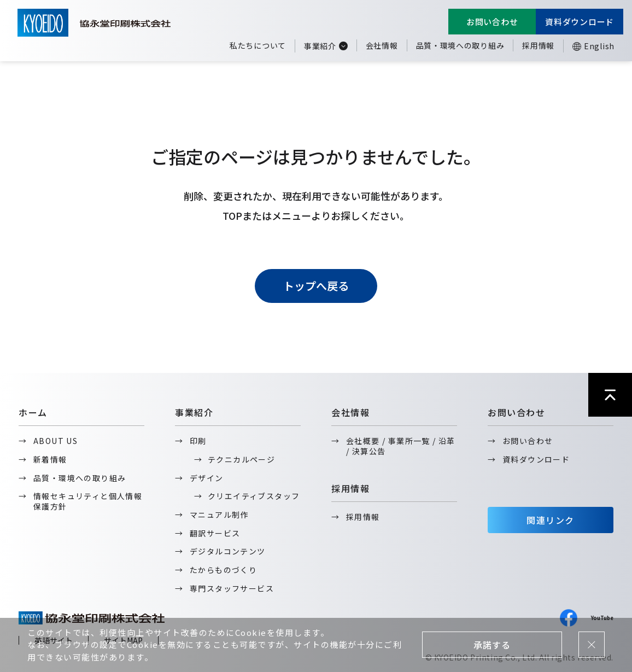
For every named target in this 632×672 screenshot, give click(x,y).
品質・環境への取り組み (460, 45)
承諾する (492, 645)
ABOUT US (55, 441)
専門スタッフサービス (232, 588)
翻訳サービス (215, 533)
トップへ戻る (316, 286)
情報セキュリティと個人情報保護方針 (88, 501)
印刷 (198, 441)
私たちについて (258, 45)
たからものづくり (223, 570)
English (599, 46)
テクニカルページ (241, 459)
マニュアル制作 (219, 515)
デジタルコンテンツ (228, 551)
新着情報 (50, 459)
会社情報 (382, 45)
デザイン (207, 478)
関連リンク (551, 520)
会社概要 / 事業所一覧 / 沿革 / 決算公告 (401, 446)
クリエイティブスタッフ (254, 496)
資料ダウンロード (580, 22)
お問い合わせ (492, 22)
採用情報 (538, 45)
